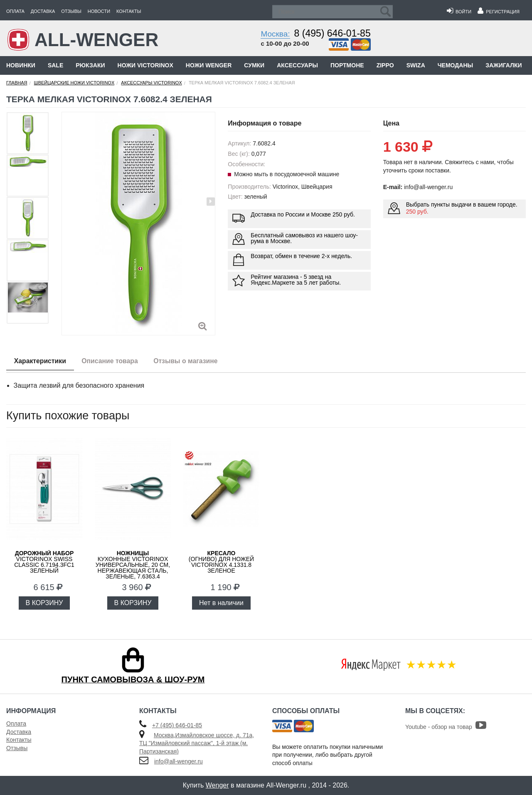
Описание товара (112, 361)
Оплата (15, 11)
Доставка (43, 11)
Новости (99, 11)
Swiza (416, 65)
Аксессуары (297, 65)
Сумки (254, 65)
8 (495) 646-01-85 (332, 33)
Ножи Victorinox (145, 65)
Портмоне (347, 65)
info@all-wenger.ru (179, 761)
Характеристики (41, 361)
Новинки (21, 65)
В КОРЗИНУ (44, 603)
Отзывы (71, 11)
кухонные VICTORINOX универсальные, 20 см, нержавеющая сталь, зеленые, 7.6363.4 (133, 565)
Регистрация (499, 12)
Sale (55, 65)
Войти (459, 12)
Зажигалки (504, 65)
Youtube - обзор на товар (446, 727)
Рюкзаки (90, 65)
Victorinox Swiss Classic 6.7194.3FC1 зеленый (44, 562)
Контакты (129, 11)
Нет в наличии (221, 603)
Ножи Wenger (209, 65)
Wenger (217, 785)
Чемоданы (455, 65)
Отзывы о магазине (190, 361)
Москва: (275, 34)
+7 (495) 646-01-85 (177, 725)
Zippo (385, 65)
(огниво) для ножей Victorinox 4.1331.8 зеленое (221, 562)
